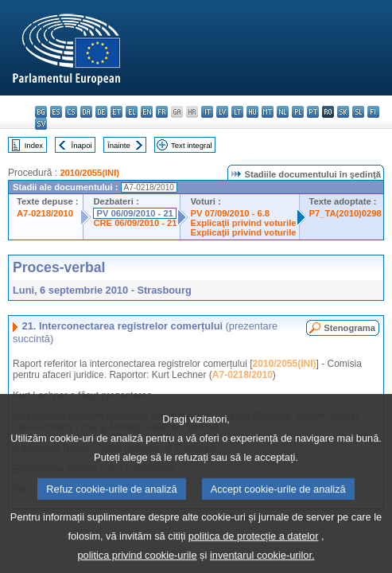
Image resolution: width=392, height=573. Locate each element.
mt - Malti (268, 112)
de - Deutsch (101, 112)
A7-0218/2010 (45, 213)
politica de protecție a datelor (254, 550)
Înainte (119, 145)
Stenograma (349, 328)
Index (34, 145)
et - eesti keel (116, 112)
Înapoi (82, 145)
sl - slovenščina (358, 112)
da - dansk (86, 112)
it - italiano (207, 112)
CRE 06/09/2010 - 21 (135, 223)
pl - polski (298, 112)
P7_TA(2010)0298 (345, 213)
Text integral (192, 145)
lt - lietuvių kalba (237, 112)
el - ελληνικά (132, 112)
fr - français (162, 112)
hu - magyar (252, 112)
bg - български (41, 112)
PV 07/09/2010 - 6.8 (230, 213)
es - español (56, 112)
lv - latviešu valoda (222, 112)
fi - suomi (373, 112)
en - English (147, 112)
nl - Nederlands (283, 112)
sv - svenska (41, 124)
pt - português (313, 112)
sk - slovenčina (343, 112)
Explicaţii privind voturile (243, 223)
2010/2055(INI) (89, 173)
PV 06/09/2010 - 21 (134, 213)
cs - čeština (71, 112)
